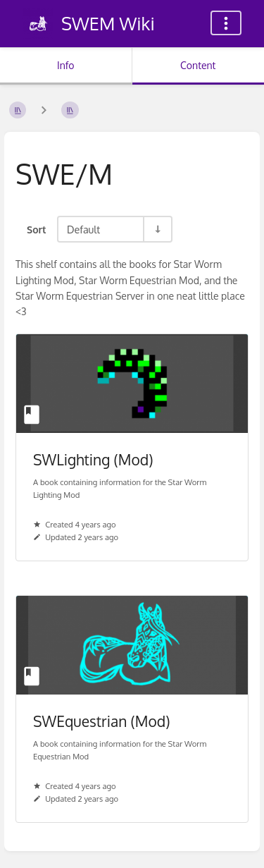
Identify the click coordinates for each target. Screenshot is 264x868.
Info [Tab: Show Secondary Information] (66, 65)
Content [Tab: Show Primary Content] (198, 65)
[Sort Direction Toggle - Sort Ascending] (157, 229)
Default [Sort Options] (83, 229)
